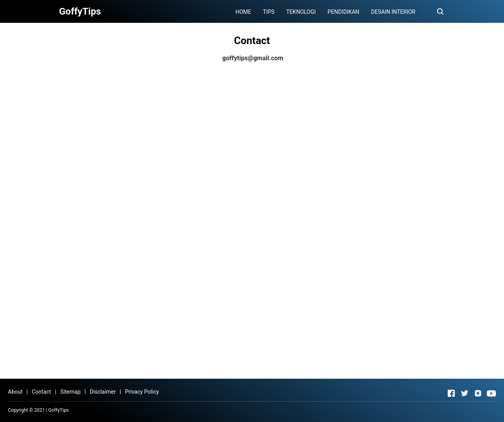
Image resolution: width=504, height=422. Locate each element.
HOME (243, 12)
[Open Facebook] (451, 393)
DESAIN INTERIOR (393, 12)
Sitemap (70, 392)
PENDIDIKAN (344, 12)
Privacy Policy (142, 392)
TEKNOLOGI (301, 12)
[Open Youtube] (491, 393)
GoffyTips (59, 410)
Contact (42, 392)
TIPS (269, 12)
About (15, 392)
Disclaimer (103, 392)
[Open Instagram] (478, 393)
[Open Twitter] (465, 393)
